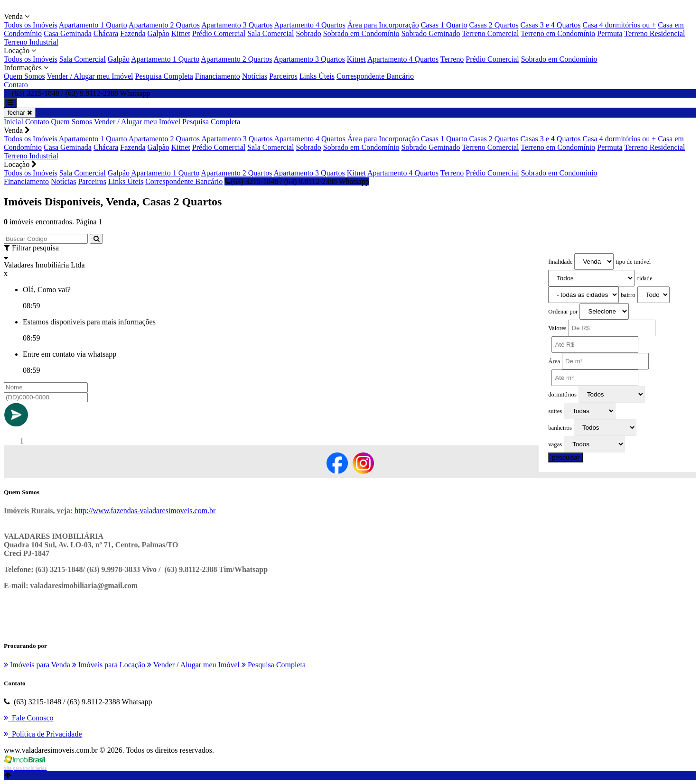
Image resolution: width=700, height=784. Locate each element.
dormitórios (562, 395)
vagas (555, 444)
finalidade (560, 262)
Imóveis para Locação (109, 665)
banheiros (560, 428)
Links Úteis (317, 76)
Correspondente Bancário (375, 76)
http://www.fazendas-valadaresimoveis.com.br (145, 511)
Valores (557, 328)
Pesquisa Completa (164, 76)
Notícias (255, 76)
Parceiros (283, 76)
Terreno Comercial (490, 33)
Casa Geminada (68, 33)
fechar (20, 113)
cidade (644, 278)
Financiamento (218, 76)
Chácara (106, 33)
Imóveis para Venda (37, 665)
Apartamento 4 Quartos (309, 25)
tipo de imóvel (633, 262)
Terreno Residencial (654, 33)
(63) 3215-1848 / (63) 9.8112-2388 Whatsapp (297, 181)
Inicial (14, 122)
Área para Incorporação (383, 25)
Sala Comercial (271, 33)
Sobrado (308, 33)
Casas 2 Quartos (494, 25)
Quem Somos (24, 76)
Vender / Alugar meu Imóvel (90, 76)
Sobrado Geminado (431, 33)
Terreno (452, 59)
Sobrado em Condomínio (361, 33)
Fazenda (133, 33)
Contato (16, 85)
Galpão (159, 33)
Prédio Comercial (219, 33)
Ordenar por (563, 312)
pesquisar (566, 457)
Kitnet (181, 33)
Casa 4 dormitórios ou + (620, 25)
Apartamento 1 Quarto (93, 25)
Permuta (610, 33)
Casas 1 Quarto (444, 25)
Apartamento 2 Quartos (164, 25)
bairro (628, 295)
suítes (555, 411)
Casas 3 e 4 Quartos (550, 25)
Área (554, 361)
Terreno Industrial (31, 42)
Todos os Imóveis (31, 25)
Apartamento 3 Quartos (237, 25)
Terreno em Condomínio (558, 33)
